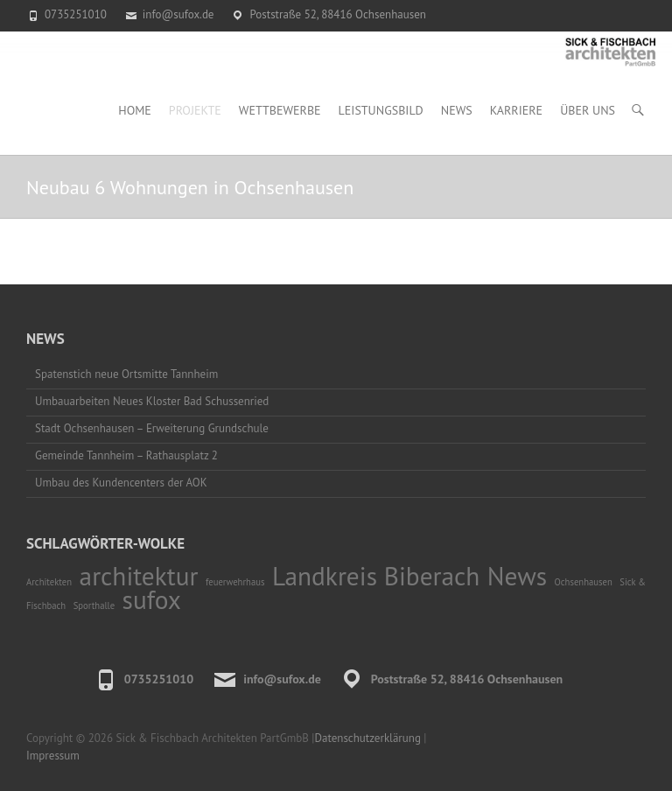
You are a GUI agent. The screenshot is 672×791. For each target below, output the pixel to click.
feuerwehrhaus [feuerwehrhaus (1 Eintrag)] (235, 582)
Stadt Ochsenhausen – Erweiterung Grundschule (152, 428)
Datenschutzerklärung (367, 738)
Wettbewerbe (280, 110)
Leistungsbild (381, 110)
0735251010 (76, 14)
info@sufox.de (178, 14)
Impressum (53, 756)
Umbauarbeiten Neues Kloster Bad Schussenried (152, 401)
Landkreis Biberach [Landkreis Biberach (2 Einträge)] (376, 576)
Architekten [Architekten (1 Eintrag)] (49, 582)
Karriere (516, 110)
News (457, 110)
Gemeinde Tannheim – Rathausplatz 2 (126, 455)
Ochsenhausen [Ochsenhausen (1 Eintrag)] (584, 582)
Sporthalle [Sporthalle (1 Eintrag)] (94, 605)
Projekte (195, 110)
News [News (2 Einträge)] (517, 576)
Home (135, 110)
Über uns (588, 110)
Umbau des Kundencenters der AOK (121, 483)
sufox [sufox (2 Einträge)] (152, 599)
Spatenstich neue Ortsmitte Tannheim (126, 374)
